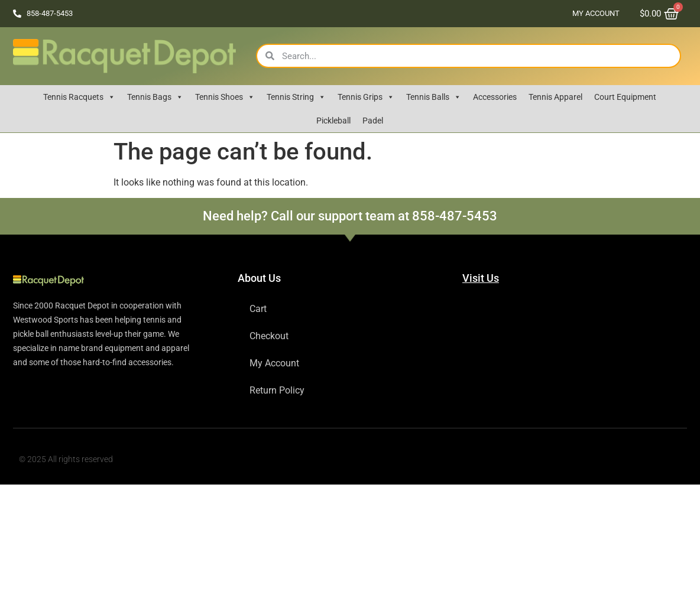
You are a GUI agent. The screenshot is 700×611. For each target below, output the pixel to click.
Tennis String (296, 97)
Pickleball (333, 121)
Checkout (269, 336)
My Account (596, 13)
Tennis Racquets (79, 97)
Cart (258, 309)
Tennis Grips (366, 97)
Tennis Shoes (225, 97)
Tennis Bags (155, 97)
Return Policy (277, 390)
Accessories (495, 97)
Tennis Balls (434, 97)
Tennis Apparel (555, 97)
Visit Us (481, 278)
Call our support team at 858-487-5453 (384, 216)
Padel (373, 121)
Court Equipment (625, 97)
